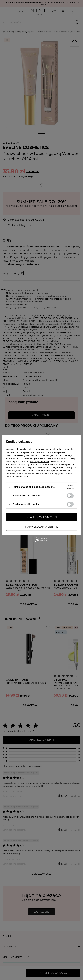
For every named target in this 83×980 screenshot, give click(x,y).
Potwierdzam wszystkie (42, 517)
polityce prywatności (39, 461)
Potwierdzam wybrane (41, 527)
